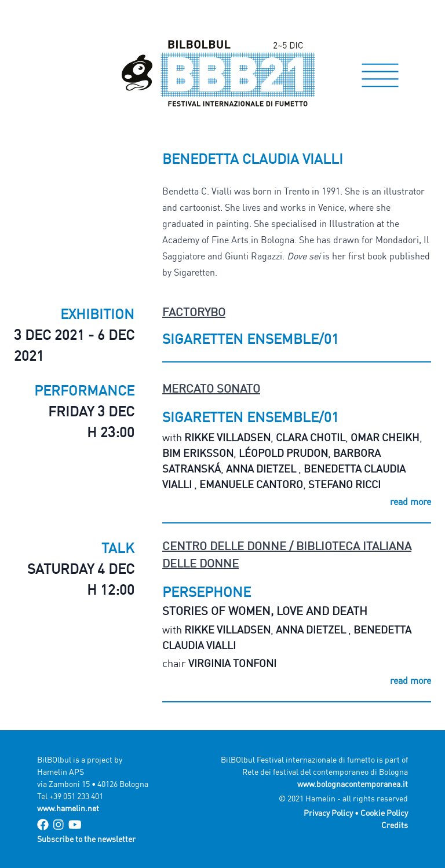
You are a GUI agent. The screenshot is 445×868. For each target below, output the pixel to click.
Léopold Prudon (283, 453)
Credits (395, 825)
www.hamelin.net (68, 808)
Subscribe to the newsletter (86, 839)
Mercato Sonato (211, 388)
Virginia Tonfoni (232, 663)
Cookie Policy (384, 813)
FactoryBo (194, 312)
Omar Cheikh (385, 437)
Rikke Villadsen (227, 437)
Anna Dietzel (262, 468)
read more (411, 501)
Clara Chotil (311, 437)
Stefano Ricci (344, 484)
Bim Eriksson (198, 453)
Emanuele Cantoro (251, 484)
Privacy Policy (328, 813)
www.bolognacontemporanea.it (353, 784)
